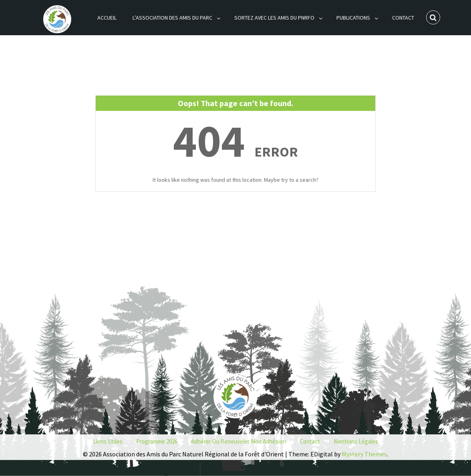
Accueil (107, 18)
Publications (353, 18)
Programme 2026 (157, 441)
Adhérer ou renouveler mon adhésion (239, 441)
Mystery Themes (364, 454)
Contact (403, 18)
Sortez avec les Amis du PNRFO (274, 18)
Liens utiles (108, 441)
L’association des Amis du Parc (172, 18)
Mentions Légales (356, 441)
